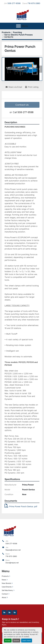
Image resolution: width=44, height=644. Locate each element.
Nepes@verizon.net (13, 550)
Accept (8, 641)
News (4, 580)
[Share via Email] (14, 87)
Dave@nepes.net (12, 563)
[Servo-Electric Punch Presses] (18, 35)
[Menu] (18, 26)
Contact (5, 594)
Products (5, 576)
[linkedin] (4, 612)
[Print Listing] (32, 87)
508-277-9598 (14, 3)
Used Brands (7, 587)
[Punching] (17, 32)
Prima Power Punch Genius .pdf (21, 506)
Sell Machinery (7, 590)
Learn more (27, 641)
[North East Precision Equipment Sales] (9, 531)
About (4, 597)
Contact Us (22, 105)
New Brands (6, 583)
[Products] (6, 32)
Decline (16, 641)
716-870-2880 (34, 3)
